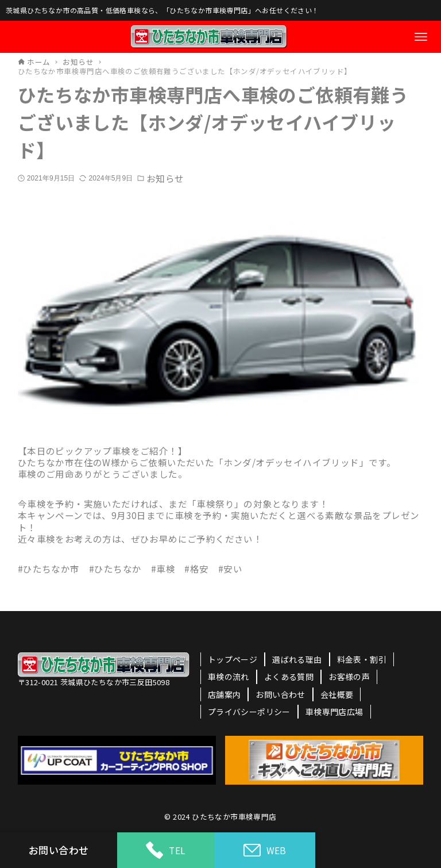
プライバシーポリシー (249, 712)
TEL (166, 850)
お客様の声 (349, 677)
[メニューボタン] (421, 37)
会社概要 (337, 694)
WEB (265, 850)
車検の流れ (229, 677)
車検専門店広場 (334, 712)
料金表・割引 (362, 659)
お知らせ (165, 178)
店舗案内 (225, 694)
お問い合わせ (280, 694)
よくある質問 (289, 677)
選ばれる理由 (297, 659)
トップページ (233, 659)
